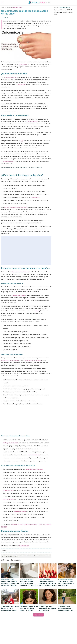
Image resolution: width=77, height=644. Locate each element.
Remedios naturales (6, 7)
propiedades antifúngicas (34, 469)
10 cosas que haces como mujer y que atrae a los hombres (48, 609)
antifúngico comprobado (11, 443)
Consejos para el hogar (8, 580)
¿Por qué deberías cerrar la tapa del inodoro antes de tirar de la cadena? (28, 583)
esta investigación (20, 511)
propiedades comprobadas (33, 360)
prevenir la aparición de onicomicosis (16, 207)
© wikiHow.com (24, 546)
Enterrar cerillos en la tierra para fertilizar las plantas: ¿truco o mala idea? (47, 583)
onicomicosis (23, 64)
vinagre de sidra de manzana (10, 360)
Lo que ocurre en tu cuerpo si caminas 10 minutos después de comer (65, 609)
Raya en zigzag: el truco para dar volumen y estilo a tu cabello (29, 609)
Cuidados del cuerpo (17, 7)
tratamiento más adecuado (20, 272)
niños (37, 311)
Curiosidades (42, 605)
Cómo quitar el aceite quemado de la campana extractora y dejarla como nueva (10, 583)
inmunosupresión (8, 161)
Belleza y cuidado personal (65, 580)
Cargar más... (38, 615)
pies (22, 141)
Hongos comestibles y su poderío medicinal (28, 167)
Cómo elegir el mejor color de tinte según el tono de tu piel (66, 583)
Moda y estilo (5, 605)
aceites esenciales (19, 295)
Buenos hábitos (62, 605)
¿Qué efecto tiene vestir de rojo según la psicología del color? (10, 609)
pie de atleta (22, 85)
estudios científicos (34, 455)
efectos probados (9, 499)
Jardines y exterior (44, 580)
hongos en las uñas (11, 77)
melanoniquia (35, 197)
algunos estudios (8, 490)
